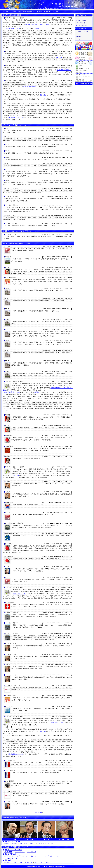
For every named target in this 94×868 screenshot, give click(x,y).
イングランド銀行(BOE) (12, 188)
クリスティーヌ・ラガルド (27, 844)
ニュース (8, 128)
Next (41, 812)
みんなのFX (82, 79)
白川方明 (8, 482)
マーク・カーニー (82, 39)
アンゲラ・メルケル (21, 856)
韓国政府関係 (9, 502)
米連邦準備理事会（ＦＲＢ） (12, 28)
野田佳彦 (8, 415)
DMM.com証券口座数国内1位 (84, 53)
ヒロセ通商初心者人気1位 (83, 58)
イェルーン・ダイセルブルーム (46, 844)
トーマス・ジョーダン (11, 224)
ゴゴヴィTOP (8, 852)
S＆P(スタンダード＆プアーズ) (13, 862)
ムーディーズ (9, 706)
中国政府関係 (9, 446)
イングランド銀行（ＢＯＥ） (31, 87)
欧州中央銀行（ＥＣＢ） (64, 70)
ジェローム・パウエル (83, 32)
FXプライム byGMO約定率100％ (85, 62)
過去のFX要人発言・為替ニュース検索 (33, 11)
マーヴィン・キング (11, 215)
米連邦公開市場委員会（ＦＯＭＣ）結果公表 (37, 24)
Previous (36, 812)
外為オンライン (83, 70)
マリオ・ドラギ (81, 34)
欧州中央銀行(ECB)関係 (12, 534)
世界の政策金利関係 (11, 278)
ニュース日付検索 (20, 852)
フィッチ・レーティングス (13, 685)
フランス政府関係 (10, 760)
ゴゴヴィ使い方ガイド (83, 25)
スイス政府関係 (10, 602)
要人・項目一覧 (32, 852)
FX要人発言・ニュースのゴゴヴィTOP (12, 11)
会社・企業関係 (10, 781)
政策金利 (37, 28)
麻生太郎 (15, 844)
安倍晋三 (7, 844)
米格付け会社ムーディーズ (15, 118)
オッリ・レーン (10, 567)
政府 (57, 57)
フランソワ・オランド (36, 856)
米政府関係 (8, 257)
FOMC (7, 145)
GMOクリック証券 (84, 68)
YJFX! (81, 66)
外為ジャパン (83, 75)
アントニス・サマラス (11, 858)
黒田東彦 (79, 36)
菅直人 (7, 136)
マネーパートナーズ (84, 77)
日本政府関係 (9, 436)
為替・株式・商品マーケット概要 (14, 18)
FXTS (81, 72)
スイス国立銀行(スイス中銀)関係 (14, 523)
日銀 (61, 57)
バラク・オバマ (9, 856)
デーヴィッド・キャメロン (52, 856)
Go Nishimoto (64, 866)
